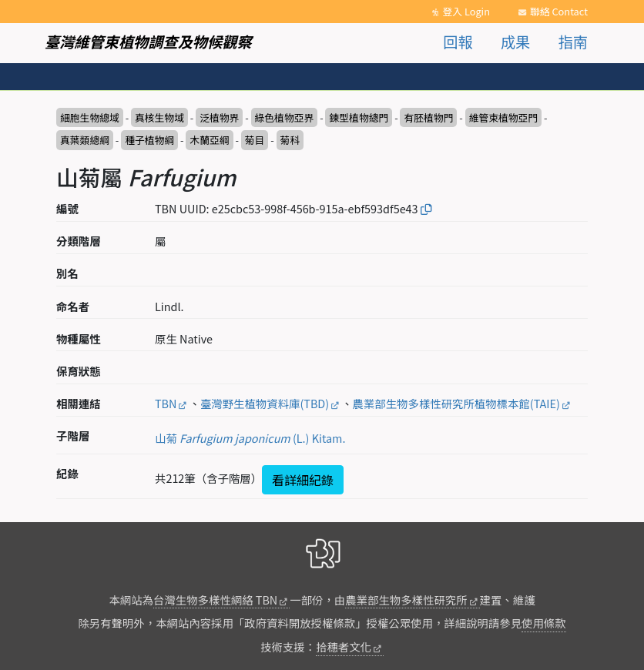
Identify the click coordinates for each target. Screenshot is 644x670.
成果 (515, 42)
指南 (573, 42)
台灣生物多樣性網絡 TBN (215, 600)
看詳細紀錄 (303, 480)
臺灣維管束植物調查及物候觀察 (148, 42)
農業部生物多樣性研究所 (406, 600)
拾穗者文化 (344, 647)
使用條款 (544, 623)
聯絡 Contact (559, 11)
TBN (166, 403)
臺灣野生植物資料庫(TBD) (265, 403)
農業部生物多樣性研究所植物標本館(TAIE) (456, 403)
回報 (458, 42)
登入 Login (466, 11)
